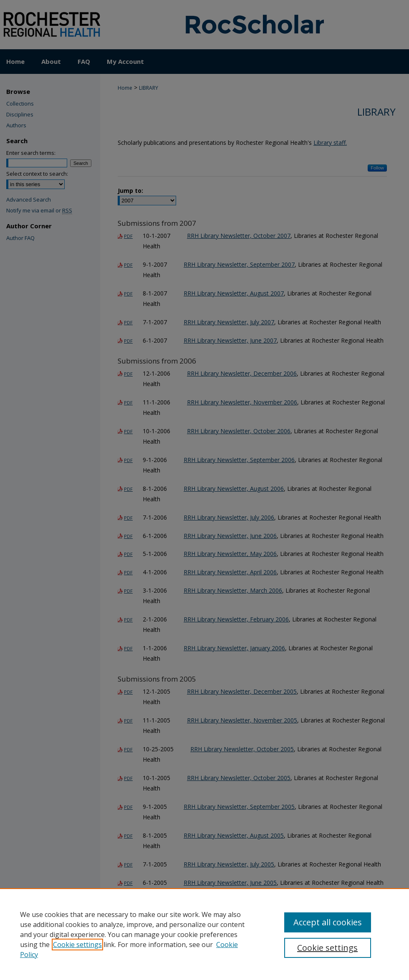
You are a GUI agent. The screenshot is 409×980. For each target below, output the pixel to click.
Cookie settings (77, 945)
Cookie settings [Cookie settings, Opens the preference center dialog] (327, 948)
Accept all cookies (328, 922)
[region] (204, 934)
